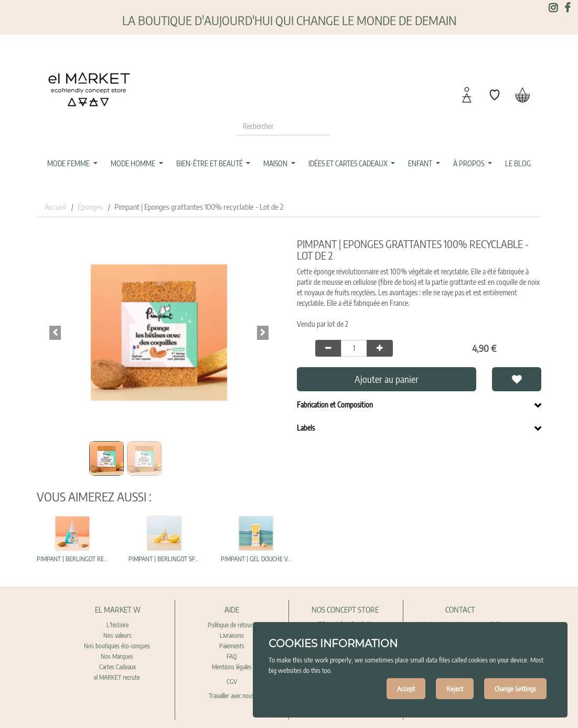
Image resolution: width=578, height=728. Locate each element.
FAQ (232, 656)
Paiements (232, 646)
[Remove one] (328, 348)
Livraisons (232, 635)
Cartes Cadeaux (117, 667)
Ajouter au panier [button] (387, 379)
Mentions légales (232, 667)
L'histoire (117, 625)
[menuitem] (518, 164)
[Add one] (380, 348)
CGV (232, 682)
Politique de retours (232, 625)
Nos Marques (118, 656)
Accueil (55, 207)
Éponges (90, 207)
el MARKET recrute (117, 677)
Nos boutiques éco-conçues (117, 646)
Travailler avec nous (232, 696)
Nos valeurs (117, 635)
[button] (55, 333)
